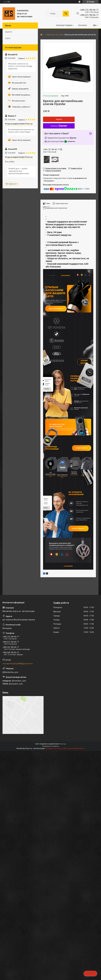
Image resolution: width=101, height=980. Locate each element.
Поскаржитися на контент (55, 773)
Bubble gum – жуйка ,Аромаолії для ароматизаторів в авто (19, 171)
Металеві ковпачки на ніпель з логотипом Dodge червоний (20, 66)
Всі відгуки (11, 184)
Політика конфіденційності (75, 773)
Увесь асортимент (58, 310)
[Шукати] (66, 14)
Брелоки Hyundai (55, 35)
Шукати (9, 32)
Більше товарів (80, 463)
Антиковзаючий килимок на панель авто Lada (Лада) (21, 131)
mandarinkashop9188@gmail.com (18, 688)
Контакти (83, 25)
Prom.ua (63, 768)
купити (47, 404)
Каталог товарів (80, 550)
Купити (59, 119)
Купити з (59, 126)
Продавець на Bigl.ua (51, 770)
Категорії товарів (64, 25)
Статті (8, 38)
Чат (90, 973)
